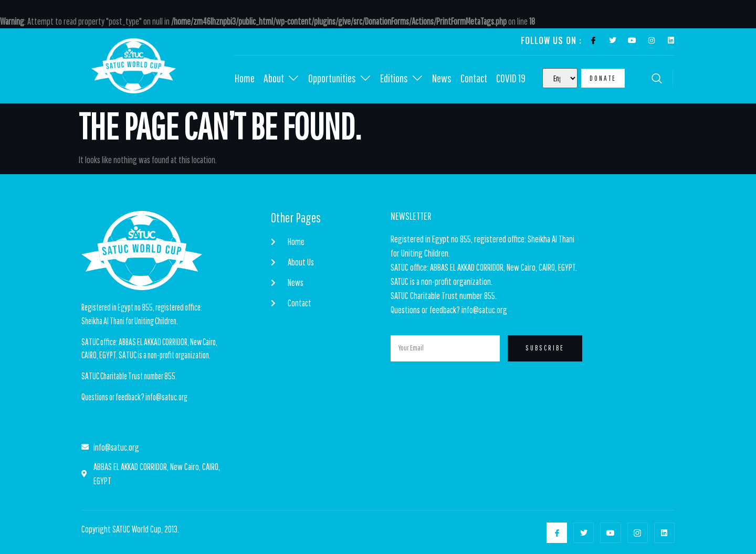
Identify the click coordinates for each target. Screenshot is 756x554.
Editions (402, 78)
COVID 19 (511, 78)
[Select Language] (560, 78)
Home (245, 78)
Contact (474, 78)
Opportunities (340, 78)
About (281, 78)
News (442, 78)
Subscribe (545, 348)
